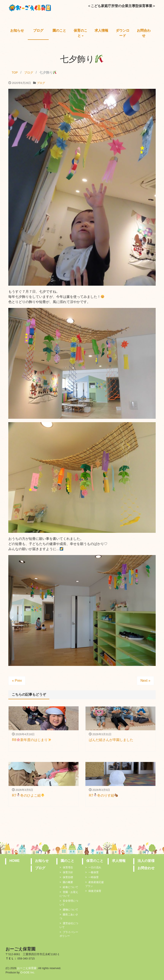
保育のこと (81, 33)
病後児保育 (95, 891)
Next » (145, 681)
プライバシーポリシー (69, 934)
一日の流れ (95, 867)
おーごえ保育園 (27, 968)
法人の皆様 (146, 861)
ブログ (38, 30)
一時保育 (94, 877)
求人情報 (101, 30)
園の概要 (68, 882)
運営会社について (69, 925)
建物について (70, 910)
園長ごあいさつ (69, 916)
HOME (15, 861)
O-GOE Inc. (28, 972)
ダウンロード (123, 33)
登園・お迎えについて (69, 894)
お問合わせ (144, 33)
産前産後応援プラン (94, 884)
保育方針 (68, 872)
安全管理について (69, 903)
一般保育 (94, 872)
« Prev (17, 681)
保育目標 (68, 877)
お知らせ (17, 30)
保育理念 (68, 867)
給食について (70, 887)
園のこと (59, 30)
